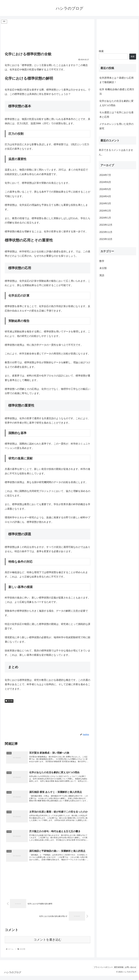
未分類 (9, 701)
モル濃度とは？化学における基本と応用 (116, 115)
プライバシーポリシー (99, 971)
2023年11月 (106, 232)
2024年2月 (105, 211)
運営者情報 (116, 971)
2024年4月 (105, 196)
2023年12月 (106, 225)
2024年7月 (105, 175)
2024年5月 (105, 189)
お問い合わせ (130, 971)
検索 (101, 51)
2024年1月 (105, 218)
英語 (102, 275)
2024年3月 (105, 203)
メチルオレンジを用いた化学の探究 (116, 126)
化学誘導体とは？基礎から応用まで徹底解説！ (116, 80)
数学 (102, 261)
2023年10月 (106, 239)
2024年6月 (105, 182)
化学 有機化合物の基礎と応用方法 (117, 92)
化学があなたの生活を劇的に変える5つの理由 (116, 103)
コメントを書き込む (48, 944)
